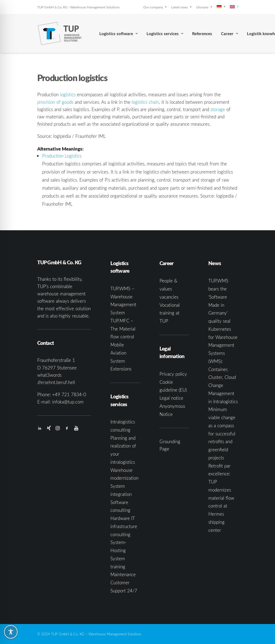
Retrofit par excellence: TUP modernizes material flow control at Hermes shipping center (221, 498)
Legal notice (171, 398)
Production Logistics (62, 156)
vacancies (169, 297)
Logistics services (165, 34)
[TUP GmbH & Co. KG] (60, 34)
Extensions (121, 369)
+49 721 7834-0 (69, 394)
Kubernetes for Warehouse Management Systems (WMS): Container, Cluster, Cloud (223, 353)
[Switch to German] (221, 7)
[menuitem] (156, 7)
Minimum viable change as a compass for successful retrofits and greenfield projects (222, 433)
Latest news (181, 7)
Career (230, 34)
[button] (40, 428)
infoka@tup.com (68, 402)
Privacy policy (173, 374)
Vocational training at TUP (170, 313)
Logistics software (118, 34)
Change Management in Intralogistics (223, 393)
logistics (68, 94)
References (202, 34)
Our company (155, 7)
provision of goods (55, 102)
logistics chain (145, 102)
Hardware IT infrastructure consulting (124, 526)
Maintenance (123, 574)
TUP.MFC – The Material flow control (123, 329)
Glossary (204, 7)
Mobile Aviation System (118, 353)
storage (218, 109)
